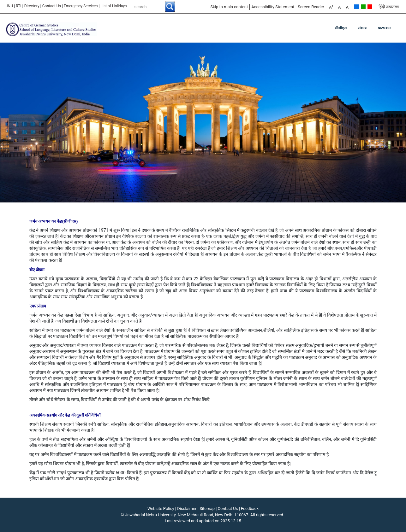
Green (363, 7)
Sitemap (207, 509)
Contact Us (52, 6)
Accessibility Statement (273, 7)
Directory (32, 6)
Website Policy (161, 509)
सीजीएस (341, 28)
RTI (18, 6)
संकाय (362, 28)
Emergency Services (81, 6)
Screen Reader (311, 7)
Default (357, 7)
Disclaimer (187, 509)
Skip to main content (229, 7)
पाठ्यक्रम (384, 28)
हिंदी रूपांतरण (389, 7)
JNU (9, 6)
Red (370, 7)
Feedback (250, 509)
